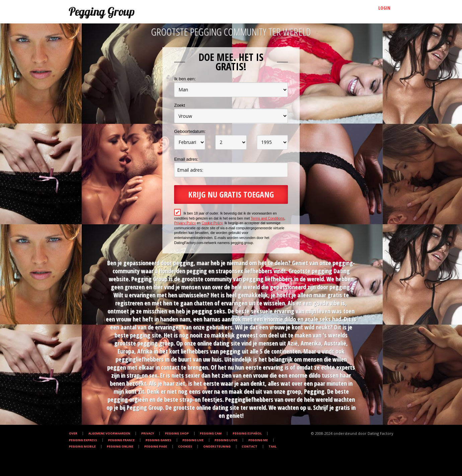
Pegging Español (247, 433)
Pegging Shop (177, 433)
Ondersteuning (217, 447)
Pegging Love (226, 440)
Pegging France (121, 440)
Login (384, 8)
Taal (273, 447)
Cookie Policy (212, 223)
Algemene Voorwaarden (109, 433)
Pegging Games (159, 440)
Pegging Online (120, 447)
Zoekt (180, 105)
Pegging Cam (211, 433)
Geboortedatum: (190, 131)
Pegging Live (193, 440)
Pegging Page (156, 447)
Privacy (148, 433)
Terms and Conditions (268, 218)
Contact (250, 447)
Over (73, 433)
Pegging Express (83, 440)
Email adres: (186, 159)
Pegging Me (258, 440)
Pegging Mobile (82, 447)
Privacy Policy (185, 223)
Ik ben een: (185, 79)
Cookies (185, 447)
